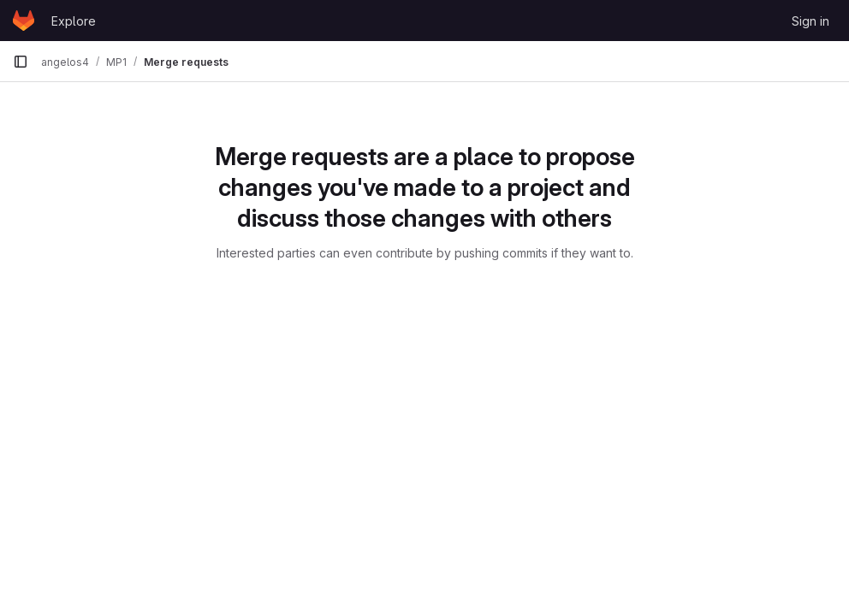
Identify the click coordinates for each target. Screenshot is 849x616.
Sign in (810, 21)
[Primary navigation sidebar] (21, 62)
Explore (74, 21)
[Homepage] (24, 21)
